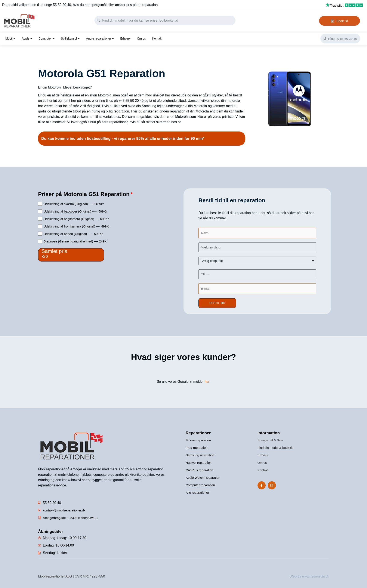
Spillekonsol (70, 38)
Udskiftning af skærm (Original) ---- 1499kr (74, 204)
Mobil (10, 38)
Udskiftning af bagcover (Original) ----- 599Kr (75, 211)
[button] (218, 304)
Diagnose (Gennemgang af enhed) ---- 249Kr (76, 241)
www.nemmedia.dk (315, 577)
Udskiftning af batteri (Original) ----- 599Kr (73, 234)
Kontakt (157, 38)
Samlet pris (54, 251)
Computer (46, 38)
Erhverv (125, 38)
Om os (141, 38)
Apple (27, 38)
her (207, 382)
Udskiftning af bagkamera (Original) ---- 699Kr (76, 219)
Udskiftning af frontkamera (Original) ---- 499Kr (77, 226)
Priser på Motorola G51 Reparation (84, 194)
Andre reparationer (100, 38)
